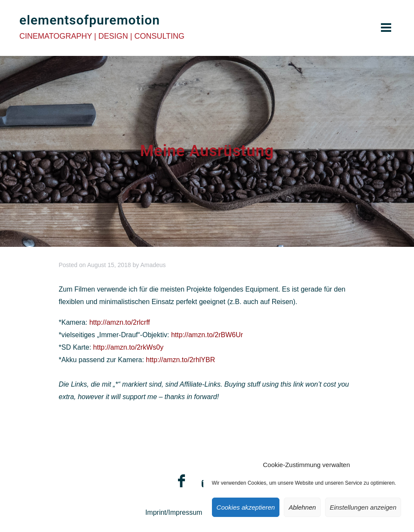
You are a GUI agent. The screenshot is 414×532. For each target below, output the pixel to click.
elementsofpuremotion (90, 20)
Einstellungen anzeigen (363, 507)
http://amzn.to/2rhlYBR (180, 360)
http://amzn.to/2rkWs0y (129, 347)
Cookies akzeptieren (246, 507)
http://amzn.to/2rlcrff (120, 322)
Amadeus (153, 265)
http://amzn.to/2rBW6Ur (207, 335)
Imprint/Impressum (174, 512)
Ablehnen (302, 507)
